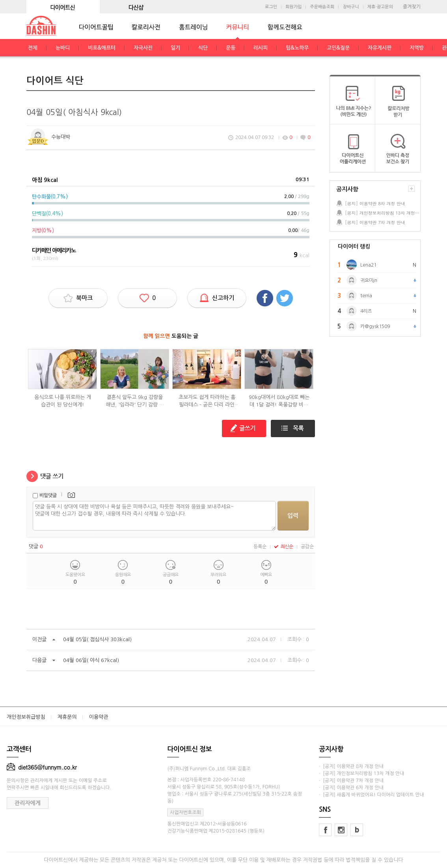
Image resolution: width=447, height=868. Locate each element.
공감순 (307, 547)
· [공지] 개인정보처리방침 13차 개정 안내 (361, 773)
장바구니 (351, 7)
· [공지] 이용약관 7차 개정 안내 (351, 781)
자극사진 (143, 48)
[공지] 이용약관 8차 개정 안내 (375, 203)
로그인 (271, 7)
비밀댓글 (48, 495)
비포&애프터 (102, 48)
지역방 (417, 48)
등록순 (260, 547)
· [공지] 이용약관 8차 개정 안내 (351, 766)
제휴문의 (67, 717)
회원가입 (293, 7)
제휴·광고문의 (380, 7)
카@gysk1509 (375, 326)
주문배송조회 (322, 7)
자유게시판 (380, 48)
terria (366, 296)
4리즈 (366, 311)
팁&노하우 (297, 48)
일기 (175, 48)
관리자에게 (28, 803)
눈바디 (63, 48)
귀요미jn (369, 280)
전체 (33, 48)
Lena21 (368, 265)
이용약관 (99, 717)
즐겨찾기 (412, 7)
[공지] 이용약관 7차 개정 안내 (375, 222)
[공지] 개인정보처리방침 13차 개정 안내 (382, 213)
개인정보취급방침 (26, 717)
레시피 (261, 48)
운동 (231, 48)
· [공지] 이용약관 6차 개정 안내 (351, 788)
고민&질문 (338, 48)
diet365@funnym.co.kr (42, 767)
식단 (203, 48)
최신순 (284, 547)
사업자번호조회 (185, 812)
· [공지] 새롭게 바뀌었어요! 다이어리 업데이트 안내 (371, 795)
